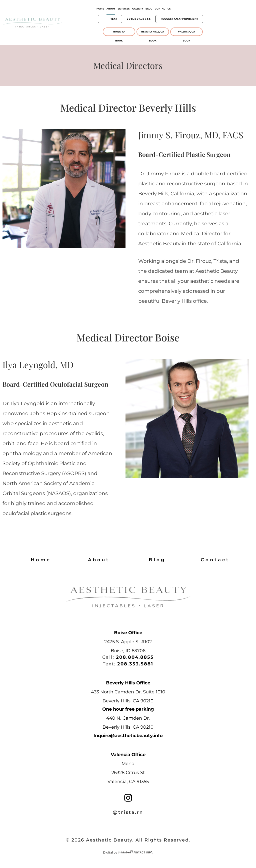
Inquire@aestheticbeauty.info (128, 736)
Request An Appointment (179, 19)
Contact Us (163, 9)
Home (100, 9)
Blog (149, 9)
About (111, 9)
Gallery (138, 9)
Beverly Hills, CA (153, 32)
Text (114, 19)
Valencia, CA (186, 32)
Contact (215, 560)
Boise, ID (119, 32)
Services (124, 9)
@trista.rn (128, 812)
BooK (119, 41)
